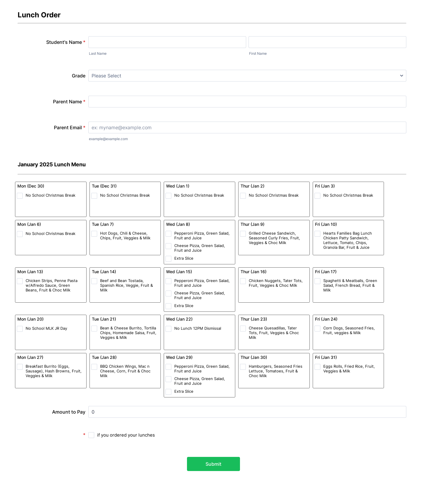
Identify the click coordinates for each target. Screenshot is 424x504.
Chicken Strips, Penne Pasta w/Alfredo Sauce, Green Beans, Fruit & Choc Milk (52, 285)
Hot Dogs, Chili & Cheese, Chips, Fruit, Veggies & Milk (125, 236)
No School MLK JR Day (46, 328)
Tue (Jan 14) (104, 272)
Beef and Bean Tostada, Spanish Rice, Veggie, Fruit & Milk (126, 285)
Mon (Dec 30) (31, 186)
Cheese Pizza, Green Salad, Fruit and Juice (200, 248)
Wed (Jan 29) (179, 357)
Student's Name (66, 42)
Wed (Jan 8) (178, 224)
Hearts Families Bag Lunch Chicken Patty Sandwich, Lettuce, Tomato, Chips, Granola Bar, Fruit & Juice (348, 240)
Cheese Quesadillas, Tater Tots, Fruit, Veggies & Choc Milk (274, 333)
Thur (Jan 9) (252, 224)
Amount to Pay (69, 412)
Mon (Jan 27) (30, 357)
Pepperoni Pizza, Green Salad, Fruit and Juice (202, 236)
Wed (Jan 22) (179, 319)
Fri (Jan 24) (326, 319)
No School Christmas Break (50, 195)
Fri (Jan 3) (325, 186)
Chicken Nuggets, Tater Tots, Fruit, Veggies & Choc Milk (276, 283)
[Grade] (247, 76)
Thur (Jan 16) (254, 272)
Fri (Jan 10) (326, 224)
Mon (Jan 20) (30, 319)
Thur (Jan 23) (254, 319)
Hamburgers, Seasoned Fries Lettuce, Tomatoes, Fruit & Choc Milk (276, 371)
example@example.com (108, 139)
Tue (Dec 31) (104, 186)
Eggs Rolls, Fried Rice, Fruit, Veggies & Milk (349, 369)
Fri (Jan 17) (326, 272)
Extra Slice (184, 258)
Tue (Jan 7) (103, 224)
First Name (258, 53)
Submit (213, 464)
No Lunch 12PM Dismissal (198, 328)
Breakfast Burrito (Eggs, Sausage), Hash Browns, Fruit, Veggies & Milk (54, 371)
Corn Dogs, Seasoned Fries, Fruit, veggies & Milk (349, 330)
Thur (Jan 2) (252, 186)
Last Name (98, 53)
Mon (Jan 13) (30, 272)
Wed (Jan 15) (179, 272)
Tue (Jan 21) (104, 319)
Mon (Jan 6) (29, 224)
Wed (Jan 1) (178, 186)
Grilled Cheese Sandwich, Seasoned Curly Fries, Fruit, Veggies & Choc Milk (274, 238)
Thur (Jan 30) (254, 357)
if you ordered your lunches (126, 435)
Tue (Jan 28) (104, 357)
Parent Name (69, 102)
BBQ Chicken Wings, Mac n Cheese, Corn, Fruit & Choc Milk (125, 371)
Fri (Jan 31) (326, 357)
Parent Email (70, 127)
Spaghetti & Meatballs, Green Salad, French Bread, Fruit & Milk (350, 285)
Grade (79, 76)
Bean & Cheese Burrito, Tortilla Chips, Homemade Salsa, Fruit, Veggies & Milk (128, 333)
